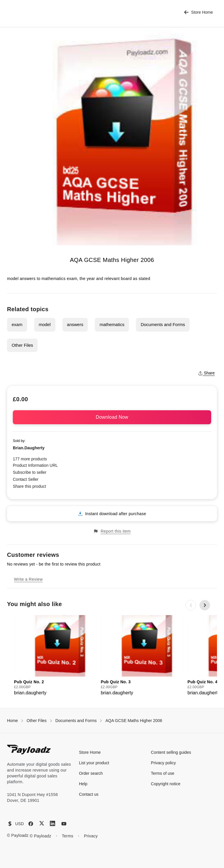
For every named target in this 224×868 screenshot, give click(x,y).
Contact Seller (26, 479)
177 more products (30, 459)
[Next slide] (205, 605)
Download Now (112, 417)
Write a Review (28, 579)
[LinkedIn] (52, 823)
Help (83, 784)
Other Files (22, 345)
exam (17, 324)
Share (206, 373)
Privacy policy (163, 763)
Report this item (112, 531)
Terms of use (162, 773)
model (45, 324)
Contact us (89, 794)
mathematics (112, 324)
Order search (91, 773)
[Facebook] (31, 824)
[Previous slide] (191, 605)
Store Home (198, 12)
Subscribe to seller (30, 472)
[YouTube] (64, 824)
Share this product (29, 486)
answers (75, 324)
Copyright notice (166, 784)
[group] (56, 656)
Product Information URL (35, 465)
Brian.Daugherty (29, 448)
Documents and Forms (163, 324)
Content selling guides (171, 752)
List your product (94, 763)
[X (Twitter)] (42, 823)
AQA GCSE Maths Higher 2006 (134, 721)
